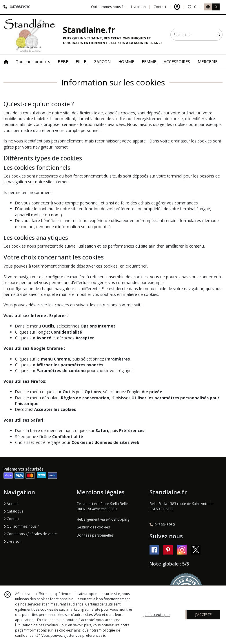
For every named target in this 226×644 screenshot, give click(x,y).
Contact (160, 7)
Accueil (11, 504)
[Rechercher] (218, 35)
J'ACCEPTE (203, 615)
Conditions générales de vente (30, 534)
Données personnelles (95, 535)
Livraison (12, 541)
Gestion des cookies (93, 527)
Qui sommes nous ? (21, 526)
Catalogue (13, 511)
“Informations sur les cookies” (49, 630)
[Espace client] (177, 7)
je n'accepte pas (157, 615)
